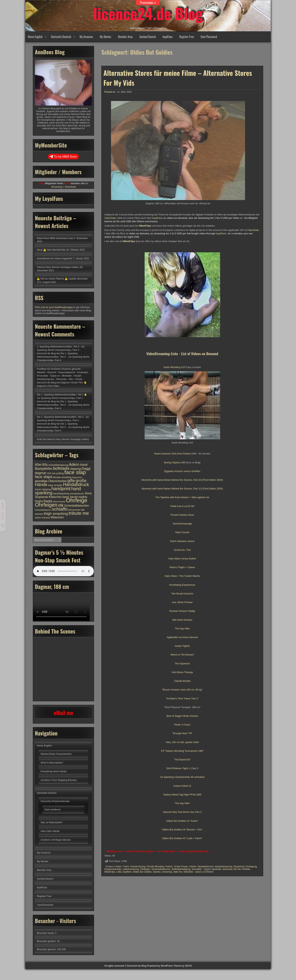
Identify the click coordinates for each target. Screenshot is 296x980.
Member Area (125, 37)
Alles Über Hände (50, 831)
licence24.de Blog (148, 13)
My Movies (105, 37)
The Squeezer (182, 664)
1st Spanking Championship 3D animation (182, 777)
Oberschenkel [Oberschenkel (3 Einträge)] (59, 502)
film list (237, 869)
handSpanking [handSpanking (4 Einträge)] (61, 493)
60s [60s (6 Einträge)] (45, 465)
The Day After (182, 629)
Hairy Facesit (182, 532)
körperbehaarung (224, 867)
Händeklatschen (206, 867)
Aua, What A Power (182, 602)
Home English (35, 37)
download (227, 869)
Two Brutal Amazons (182, 594)
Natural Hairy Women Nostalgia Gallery (58, 267)
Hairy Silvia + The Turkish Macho (182, 576)
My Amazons (86, 37)
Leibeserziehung (131, 869)
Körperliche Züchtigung (245, 867)
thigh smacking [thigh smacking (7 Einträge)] (56, 514)
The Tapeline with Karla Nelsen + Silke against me (182, 497)
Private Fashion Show (182, 515)
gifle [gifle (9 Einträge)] (71, 481)
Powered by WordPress (160, 966)
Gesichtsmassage (182, 524)
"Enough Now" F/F (182, 733)
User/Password (209, 37)
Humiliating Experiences (182, 585)
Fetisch (169, 867)
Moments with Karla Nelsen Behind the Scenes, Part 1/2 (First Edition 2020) (182, 489)
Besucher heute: (46, 933)
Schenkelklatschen (161, 869)
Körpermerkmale (113, 869)
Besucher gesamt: (47, 949)
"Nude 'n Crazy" (182, 725)
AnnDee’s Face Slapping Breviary (59, 780)
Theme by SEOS (183, 966)
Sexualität (197, 869)
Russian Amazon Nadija (182, 611)
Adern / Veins (122, 867)
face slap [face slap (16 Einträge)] (75, 472)
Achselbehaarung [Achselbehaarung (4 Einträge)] (58, 465)
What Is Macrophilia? (52, 763)
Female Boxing (138, 867)
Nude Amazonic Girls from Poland (172, 454)
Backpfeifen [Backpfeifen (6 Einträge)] (44, 469)
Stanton (157, 872)
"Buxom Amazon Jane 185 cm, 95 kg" (182, 690)
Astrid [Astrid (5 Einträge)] (84, 465)
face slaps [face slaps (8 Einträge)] (44, 477)
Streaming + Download (63, 187)
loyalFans (167, 37)
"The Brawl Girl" (182, 760)
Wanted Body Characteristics (56, 754)
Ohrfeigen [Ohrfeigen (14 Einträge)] (46, 505)
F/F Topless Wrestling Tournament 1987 (182, 751)
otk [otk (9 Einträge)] (61, 505)
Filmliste (246, 869)
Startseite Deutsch (61, 37)
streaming (167, 872)
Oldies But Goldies (142, 872)
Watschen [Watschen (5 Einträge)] (57, 517)
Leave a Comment (204, 872)
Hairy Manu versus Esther (182, 559)
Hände (193, 867)
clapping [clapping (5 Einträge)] (75, 469)
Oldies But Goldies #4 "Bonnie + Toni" (182, 830)
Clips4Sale (110, 218)
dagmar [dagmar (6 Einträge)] (41, 473)
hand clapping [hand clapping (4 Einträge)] (43, 489)
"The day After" (182, 803)
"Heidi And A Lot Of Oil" (182, 506)
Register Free (187, 37)
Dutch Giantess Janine (182, 541)
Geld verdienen (53, 810)
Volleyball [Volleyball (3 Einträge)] (46, 518)
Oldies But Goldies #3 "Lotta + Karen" (182, 838)
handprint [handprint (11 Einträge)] (61, 489)
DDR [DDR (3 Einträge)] (49, 473)
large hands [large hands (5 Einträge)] (70, 497)
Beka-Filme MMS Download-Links (55, 238)
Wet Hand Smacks (182, 620)
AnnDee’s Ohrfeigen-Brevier (56, 840)
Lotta (119, 872)
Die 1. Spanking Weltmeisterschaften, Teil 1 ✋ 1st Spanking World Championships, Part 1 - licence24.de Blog (62, 398)
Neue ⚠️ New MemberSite (51, 250)
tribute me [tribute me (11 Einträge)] (79, 513)
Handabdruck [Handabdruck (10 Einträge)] (76, 485)
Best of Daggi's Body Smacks (182, 716)
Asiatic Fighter (182, 646)
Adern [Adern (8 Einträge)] (74, 464)
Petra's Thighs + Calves (182, 567)
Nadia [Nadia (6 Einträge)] (48, 501)
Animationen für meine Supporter (55, 258)
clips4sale (216, 869)
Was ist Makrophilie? (52, 822)
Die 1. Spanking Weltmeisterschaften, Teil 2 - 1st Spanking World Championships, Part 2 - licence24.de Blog (63, 420)
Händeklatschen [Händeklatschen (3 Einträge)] (77, 494)
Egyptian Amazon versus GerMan (182, 471)
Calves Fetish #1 (182, 786)
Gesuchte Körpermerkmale (55, 801)
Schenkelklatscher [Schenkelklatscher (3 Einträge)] (43, 510)
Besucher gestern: (47, 941)
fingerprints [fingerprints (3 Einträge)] (77, 477)
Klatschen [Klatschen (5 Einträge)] (55, 497)
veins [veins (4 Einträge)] (38, 518)
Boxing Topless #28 (175, 462)
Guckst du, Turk (182, 550)
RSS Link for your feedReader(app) (54, 307)
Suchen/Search (148, 37)
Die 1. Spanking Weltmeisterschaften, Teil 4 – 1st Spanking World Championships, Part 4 (63, 357)
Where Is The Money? (182, 655)
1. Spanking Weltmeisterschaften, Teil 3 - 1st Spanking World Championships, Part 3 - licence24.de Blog (61, 350)
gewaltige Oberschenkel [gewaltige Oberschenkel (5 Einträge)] (51, 481)
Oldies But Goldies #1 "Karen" (182, 821)
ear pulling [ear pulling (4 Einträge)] (58, 473)
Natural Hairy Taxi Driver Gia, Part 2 (182, 812)
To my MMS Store (63, 157)
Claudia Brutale (182, 681)
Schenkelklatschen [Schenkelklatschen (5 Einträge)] (77, 506)
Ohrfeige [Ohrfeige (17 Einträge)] (77, 500)
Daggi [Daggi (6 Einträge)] (86, 469)
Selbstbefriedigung (181, 869)
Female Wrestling (155, 867)
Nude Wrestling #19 (174, 367)
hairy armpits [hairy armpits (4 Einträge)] (55, 485)
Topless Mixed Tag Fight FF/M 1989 (182, 795)
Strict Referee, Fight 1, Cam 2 (182, 768)
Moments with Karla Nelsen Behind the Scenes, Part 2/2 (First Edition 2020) (182, 480)
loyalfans (127, 872)
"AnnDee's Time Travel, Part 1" (182, 699)
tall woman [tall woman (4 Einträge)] (74, 510)
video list (178, 872)
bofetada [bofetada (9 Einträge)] (61, 468)
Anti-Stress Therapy (182, 672)
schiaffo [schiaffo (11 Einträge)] (60, 509)
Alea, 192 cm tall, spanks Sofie (182, 742)
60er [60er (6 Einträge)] (38, 465)
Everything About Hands (54, 771)
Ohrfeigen (145, 869)
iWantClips (110, 872)
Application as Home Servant (182, 637)
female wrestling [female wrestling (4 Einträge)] (62, 477)
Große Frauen (181, 867)
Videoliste (188, 872)
